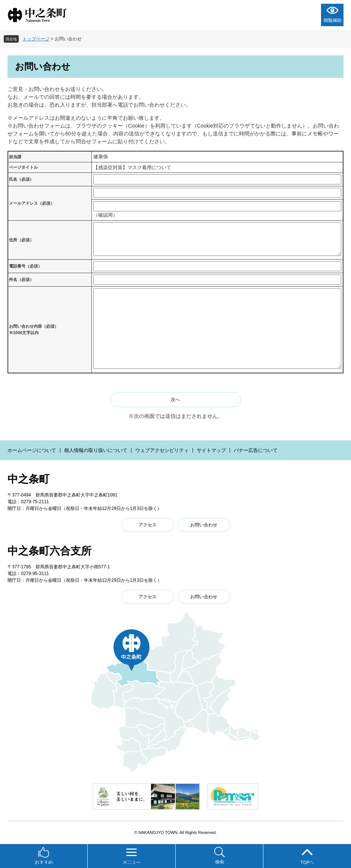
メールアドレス (32, 203)
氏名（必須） (21, 179)
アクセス (148, 525)
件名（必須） (21, 279)
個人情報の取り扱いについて (96, 450)
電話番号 (25, 266)
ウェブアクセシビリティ (162, 450)
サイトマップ (211, 450)
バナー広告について (256, 450)
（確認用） (105, 215)
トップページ (36, 39)
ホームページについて (32, 450)
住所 (21, 240)
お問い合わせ (204, 525)
